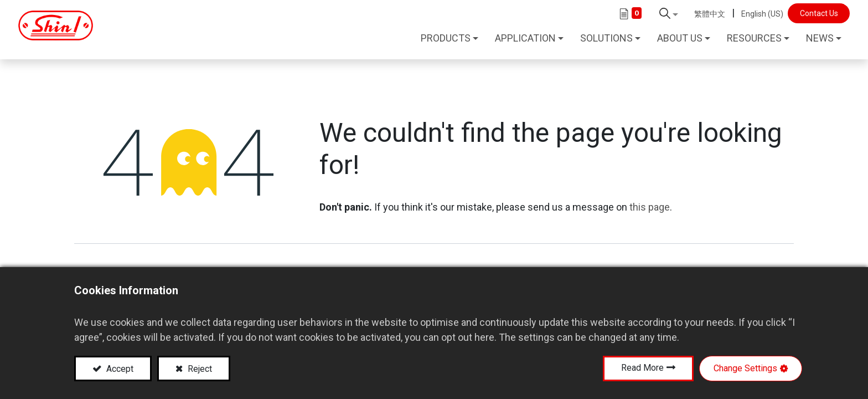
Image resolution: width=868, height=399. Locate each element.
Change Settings (745, 368)
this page (650, 199)
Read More (642, 368)
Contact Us (811, 13)
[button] (662, 13)
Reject (199, 369)
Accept (119, 369)
